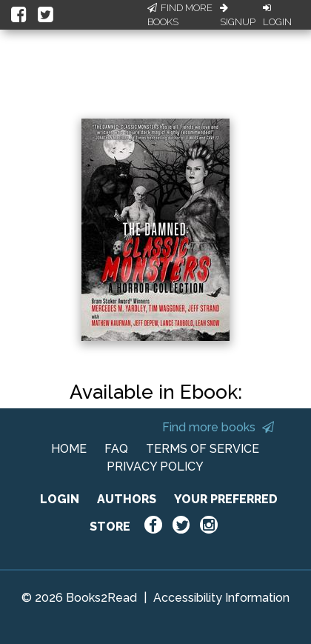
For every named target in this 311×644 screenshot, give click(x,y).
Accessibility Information (221, 598)
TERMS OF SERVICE (203, 449)
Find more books (218, 427)
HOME (69, 449)
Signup (238, 16)
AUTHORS (127, 499)
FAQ (116, 449)
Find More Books (180, 15)
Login (277, 16)
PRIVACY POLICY (155, 467)
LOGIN (60, 499)
